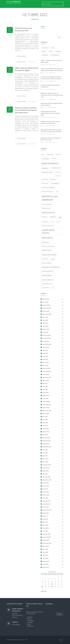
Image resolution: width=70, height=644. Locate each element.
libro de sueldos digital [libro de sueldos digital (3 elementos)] (48, 226)
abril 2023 (45, 389)
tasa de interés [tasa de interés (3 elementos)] (45, 288)
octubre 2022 (46, 408)
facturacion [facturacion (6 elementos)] (55, 183)
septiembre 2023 (47, 377)
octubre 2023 (46, 374)
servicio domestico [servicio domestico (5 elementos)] (47, 280)
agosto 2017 (46, 513)
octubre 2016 (46, 540)
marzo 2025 (46, 326)
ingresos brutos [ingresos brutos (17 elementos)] (48, 213)
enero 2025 (45, 332)
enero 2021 (45, 462)
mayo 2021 (45, 453)
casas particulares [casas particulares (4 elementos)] (47, 172)
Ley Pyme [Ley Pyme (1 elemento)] (58, 222)
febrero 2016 (46, 561)
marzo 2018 (46, 492)
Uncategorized (33, 102)
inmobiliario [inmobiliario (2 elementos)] (45, 217)
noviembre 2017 (47, 504)
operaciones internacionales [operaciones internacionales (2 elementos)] (48, 246)
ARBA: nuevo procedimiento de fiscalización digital (27, 69)
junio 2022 (45, 420)
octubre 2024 (46, 341)
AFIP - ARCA (32, 62)
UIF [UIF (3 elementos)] (53, 288)
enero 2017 (45, 531)
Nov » (45, 591)
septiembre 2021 (47, 447)
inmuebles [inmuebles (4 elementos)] (53, 217)
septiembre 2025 (47, 314)
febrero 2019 (46, 486)
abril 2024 (45, 359)
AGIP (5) (53, 48)
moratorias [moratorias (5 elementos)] (45, 242)
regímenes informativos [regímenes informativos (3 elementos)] (48, 271)
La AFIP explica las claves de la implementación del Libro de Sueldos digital (50, 113)
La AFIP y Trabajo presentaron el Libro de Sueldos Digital (51, 61)
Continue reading (21, 56)
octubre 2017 (46, 507)
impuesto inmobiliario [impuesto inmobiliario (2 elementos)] (47, 204)
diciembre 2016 (46, 534)
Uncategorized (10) (55, 55)
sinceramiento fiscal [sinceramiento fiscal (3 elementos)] (47, 284)
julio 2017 (45, 516)
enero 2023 (45, 398)
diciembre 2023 (46, 368)
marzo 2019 (46, 483)
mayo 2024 (45, 356)
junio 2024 (45, 353)
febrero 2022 (46, 432)
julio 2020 (45, 474)
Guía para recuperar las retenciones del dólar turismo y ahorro (51, 139)
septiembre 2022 (47, 411)
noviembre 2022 (47, 405)
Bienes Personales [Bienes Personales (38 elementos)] (50, 163)
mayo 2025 (45, 320)
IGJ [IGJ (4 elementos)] (57, 192)
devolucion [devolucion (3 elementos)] (45, 179)
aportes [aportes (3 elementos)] (58, 154)
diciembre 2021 (46, 438)
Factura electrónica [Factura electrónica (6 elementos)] (48, 188)
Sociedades (32, 144)
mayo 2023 (45, 386)
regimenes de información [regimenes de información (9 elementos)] (51, 267)
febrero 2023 (46, 395)
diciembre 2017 (46, 501)
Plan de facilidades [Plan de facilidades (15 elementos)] (49, 255)
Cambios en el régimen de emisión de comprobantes (50, 86)
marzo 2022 (46, 429)
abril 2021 (45, 456)
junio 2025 (45, 317)
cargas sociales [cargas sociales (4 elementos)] (56, 168)
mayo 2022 (45, 423)
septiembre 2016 (47, 543)
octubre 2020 (46, 468)
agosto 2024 (46, 347)
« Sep (42, 591)
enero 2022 (45, 435)
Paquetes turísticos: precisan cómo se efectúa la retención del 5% (50, 122)
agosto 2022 (46, 414)
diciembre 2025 (46, 305)
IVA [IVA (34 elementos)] (60, 217)
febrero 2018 (46, 495)
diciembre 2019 (46, 477)
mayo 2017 (45, 519)
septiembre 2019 (47, 480)
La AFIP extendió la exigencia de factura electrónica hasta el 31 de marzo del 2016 (51, 78)
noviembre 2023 (47, 371)
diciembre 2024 (46, 335)
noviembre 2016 (47, 537)
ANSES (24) (44, 51)
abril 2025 (45, 323)
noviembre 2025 (47, 308)
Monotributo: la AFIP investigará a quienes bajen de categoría (52, 104)
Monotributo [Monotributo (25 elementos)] (47, 238)
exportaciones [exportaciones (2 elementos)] (45, 183)
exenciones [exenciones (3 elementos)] (53, 179)
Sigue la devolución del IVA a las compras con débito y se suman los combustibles (51, 131)
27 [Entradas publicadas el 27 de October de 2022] (52, 586)
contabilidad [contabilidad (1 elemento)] (58, 176)
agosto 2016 (46, 546)
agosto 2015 (46, 567)
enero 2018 (45, 498)
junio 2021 (45, 450)
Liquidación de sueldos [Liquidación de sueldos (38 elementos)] (48, 231)
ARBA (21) (51, 51)
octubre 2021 (46, 444)
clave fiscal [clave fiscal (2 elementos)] (58, 172)
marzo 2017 (46, 525)
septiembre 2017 (47, 510)
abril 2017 (45, 522)
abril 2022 (45, 426)
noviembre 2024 (47, 338)
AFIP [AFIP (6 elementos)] (43, 155)
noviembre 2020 (47, 465)
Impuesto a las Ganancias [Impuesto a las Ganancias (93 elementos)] (50, 198)
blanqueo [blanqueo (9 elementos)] (45, 168)
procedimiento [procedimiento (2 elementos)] (45, 259)
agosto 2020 (46, 471)
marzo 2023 (46, 392)
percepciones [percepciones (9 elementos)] (46, 250)
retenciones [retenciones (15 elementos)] (47, 275)
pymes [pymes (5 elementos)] (53, 259)
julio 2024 (45, 350)
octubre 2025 (46, 311)
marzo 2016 (46, 558)
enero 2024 (45, 365)
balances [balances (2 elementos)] (54, 159)
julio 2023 (45, 383)
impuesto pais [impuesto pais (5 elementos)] (46, 208)
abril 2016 (45, 555)
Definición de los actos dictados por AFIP (24, 29)
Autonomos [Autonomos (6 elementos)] (45, 159)
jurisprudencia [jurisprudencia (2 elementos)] (45, 222)
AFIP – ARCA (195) (45, 48)
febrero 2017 (46, 528)
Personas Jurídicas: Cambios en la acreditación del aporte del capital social (26, 110)
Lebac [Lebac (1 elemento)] (52, 222)
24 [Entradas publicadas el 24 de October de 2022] (42, 586)
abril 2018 (45, 489)
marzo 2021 (46, 459)
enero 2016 (45, 564)
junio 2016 (45, 549)
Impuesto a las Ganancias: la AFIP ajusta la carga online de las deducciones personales (52, 70)
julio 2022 (45, 417)
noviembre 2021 (47, 441)
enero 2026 (45, 302)
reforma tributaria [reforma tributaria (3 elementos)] (47, 263)
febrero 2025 (46, 329)
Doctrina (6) (58, 51)
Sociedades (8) (45, 55)
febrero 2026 (46, 299)
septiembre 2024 (47, 344)
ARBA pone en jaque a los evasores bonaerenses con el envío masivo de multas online (52, 95)
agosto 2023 (46, 380)
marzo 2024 (46, 362)
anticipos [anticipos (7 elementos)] (50, 155)
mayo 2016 (45, 552)
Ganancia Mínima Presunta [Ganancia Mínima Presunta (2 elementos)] (48, 192)
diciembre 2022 (46, 402)
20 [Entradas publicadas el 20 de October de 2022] (52, 584)
